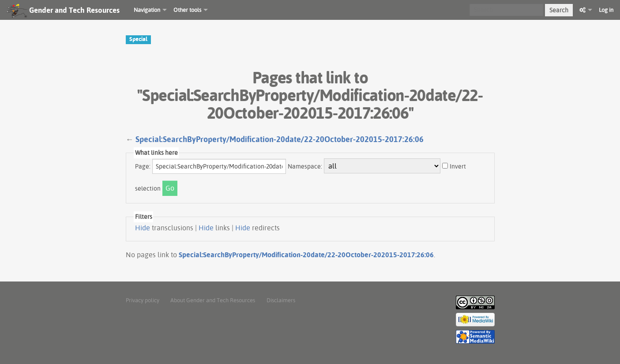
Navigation (147, 10)
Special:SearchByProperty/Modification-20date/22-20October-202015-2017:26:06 (280, 139)
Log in (606, 10)
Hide (143, 228)
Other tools (187, 10)
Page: (143, 166)
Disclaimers (281, 300)
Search (559, 10)
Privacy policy (143, 300)
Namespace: (305, 166)
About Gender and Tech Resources (213, 300)
